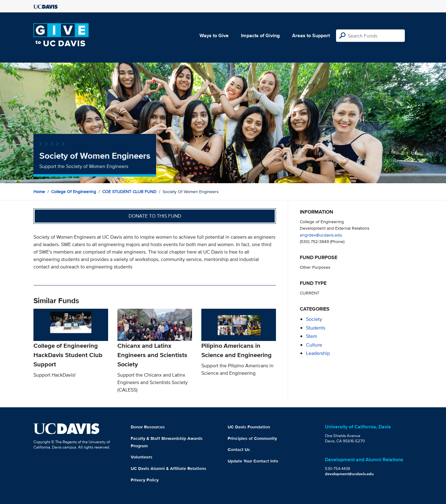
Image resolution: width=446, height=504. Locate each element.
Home (39, 192)
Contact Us (239, 449)
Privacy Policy (145, 480)
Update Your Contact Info (253, 461)
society (314, 319)
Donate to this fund (155, 216)
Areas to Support (311, 35)
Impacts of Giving (260, 35)
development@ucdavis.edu (349, 474)
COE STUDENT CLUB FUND (129, 192)
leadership (318, 353)
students (316, 328)
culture (314, 345)
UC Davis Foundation (249, 427)
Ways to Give (214, 35)
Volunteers (142, 457)
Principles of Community (252, 438)
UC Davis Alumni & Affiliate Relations (168, 468)
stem (312, 336)
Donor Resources (148, 427)
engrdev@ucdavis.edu (321, 235)
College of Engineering (74, 192)
